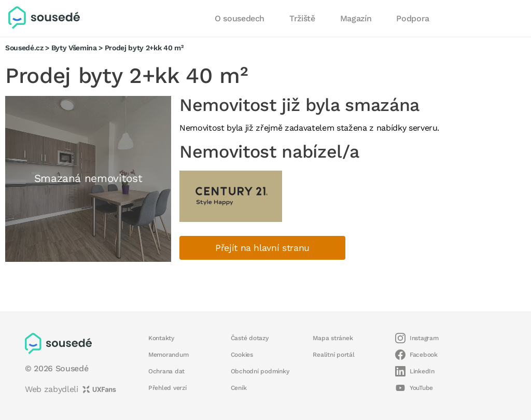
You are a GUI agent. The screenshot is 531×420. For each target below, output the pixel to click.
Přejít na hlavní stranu (262, 248)
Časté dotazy (250, 338)
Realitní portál (333, 355)
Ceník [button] (239, 388)
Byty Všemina (74, 48)
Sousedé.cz (24, 48)
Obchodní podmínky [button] (260, 371)
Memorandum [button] (168, 355)
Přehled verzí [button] (167, 388)
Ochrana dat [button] (166, 371)
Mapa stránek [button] (333, 338)
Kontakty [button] (161, 338)
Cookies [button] (242, 355)
